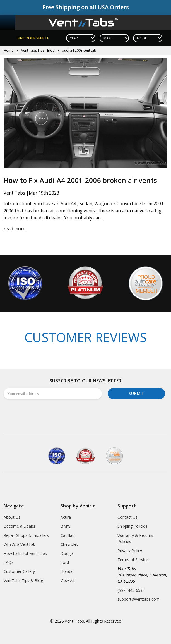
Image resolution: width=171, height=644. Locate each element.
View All (67, 580)
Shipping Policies (132, 526)
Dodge (67, 553)
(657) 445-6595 (131, 590)
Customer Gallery (19, 571)
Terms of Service (133, 560)
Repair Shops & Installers (26, 535)
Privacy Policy (130, 551)
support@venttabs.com (139, 599)
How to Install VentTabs (25, 553)
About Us (12, 517)
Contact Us (127, 517)
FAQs (9, 562)
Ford (65, 562)
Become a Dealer (20, 526)
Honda (67, 571)
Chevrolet (69, 544)
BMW (66, 526)
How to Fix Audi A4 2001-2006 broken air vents (80, 180)
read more (15, 229)
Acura (66, 517)
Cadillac (67, 535)
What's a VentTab (20, 544)
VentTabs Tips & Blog (23, 580)
